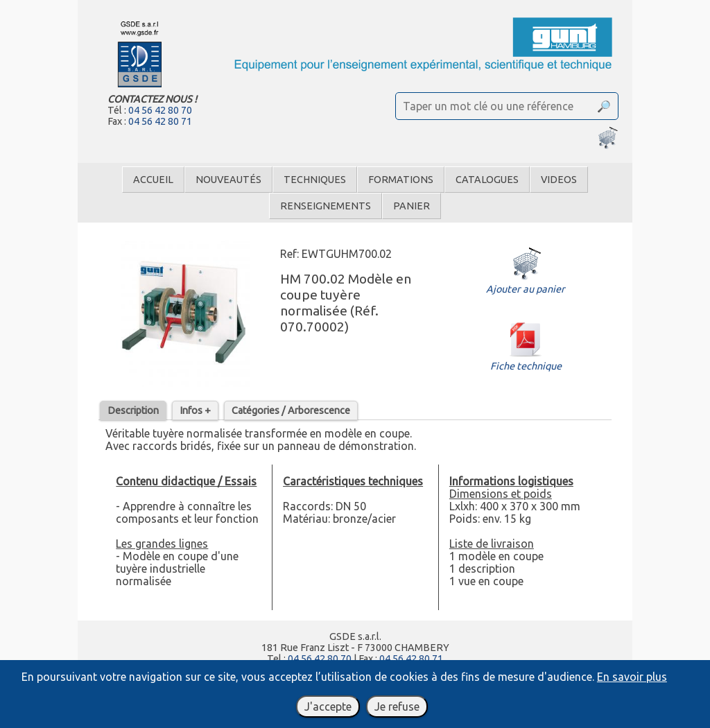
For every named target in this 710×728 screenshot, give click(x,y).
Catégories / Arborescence (291, 410)
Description (133, 410)
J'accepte (328, 707)
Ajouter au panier (526, 283)
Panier (412, 206)
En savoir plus (632, 677)
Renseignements (326, 206)
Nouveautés (228, 180)
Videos (559, 180)
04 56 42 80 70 (160, 110)
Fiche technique (526, 360)
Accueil (153, 180)
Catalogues (487, 180)
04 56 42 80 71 (160, 121)
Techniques (315, 180)
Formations (401, 180)
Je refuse (397, 707)
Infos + (195, 410)
